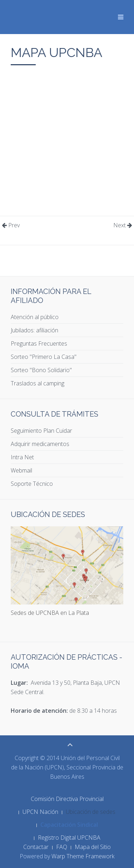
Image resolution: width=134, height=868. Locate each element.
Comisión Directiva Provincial (67, 799)
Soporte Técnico (32, 484)
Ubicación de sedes (91, 812)
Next (123, 225)
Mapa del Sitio (93, 847)
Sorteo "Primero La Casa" (44, 357)
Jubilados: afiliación (34, 330)
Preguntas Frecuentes (39, 343)
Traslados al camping (38, 383)
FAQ (62, 847)
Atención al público (35, 317)
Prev (11, 225)
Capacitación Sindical (69, 825)
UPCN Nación (40, 812)
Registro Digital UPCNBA (69, 838)
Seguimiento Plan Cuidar (41, 431)
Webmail (21, 470)
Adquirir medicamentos (40, 444)
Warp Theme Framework (83, 856)
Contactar (36, 847)
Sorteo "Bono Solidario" (41, 370)
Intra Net (22, 457)
